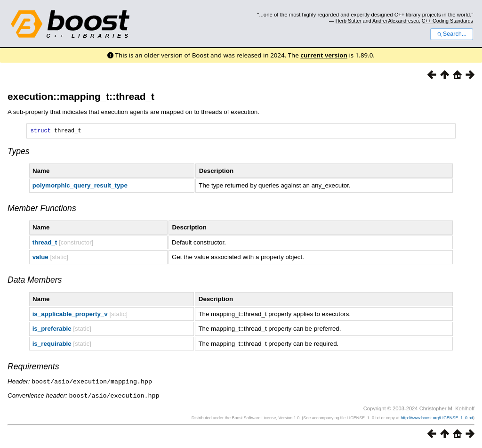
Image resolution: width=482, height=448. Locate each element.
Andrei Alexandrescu (396, 21)
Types (19, 153)
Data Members (35, 281)
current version (324, 55)
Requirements (33, 368)
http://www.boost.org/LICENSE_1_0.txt (437, 418)
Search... (452, 34)
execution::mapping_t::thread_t (81, 96)
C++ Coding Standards (447, 21)
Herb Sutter (349, 21)
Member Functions (42, 210)
